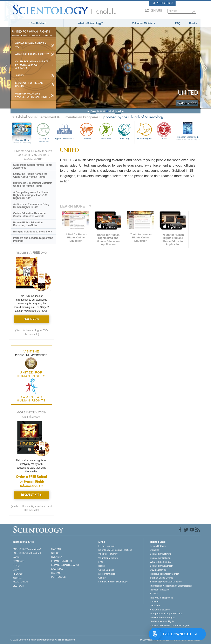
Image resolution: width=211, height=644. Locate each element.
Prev (93, 111)
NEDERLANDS (20, 582)
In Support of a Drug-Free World (166, 614)
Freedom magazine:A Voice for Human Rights (32, 95)
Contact (102, 578)
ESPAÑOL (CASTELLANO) (65, 565)
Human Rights (144, 131)
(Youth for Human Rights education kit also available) (31, 508)
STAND (154, 594)
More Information (107, 574)
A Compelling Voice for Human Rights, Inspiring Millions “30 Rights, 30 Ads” (31, 195)
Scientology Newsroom (162, 566)
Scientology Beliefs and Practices (115, 550)
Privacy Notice (147, 640)
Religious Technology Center (164, 574)
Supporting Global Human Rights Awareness (33, 166)
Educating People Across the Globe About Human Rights (30, 175)
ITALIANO (56, 573)
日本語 (16, 570)
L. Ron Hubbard (37, 23)
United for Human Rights (162, 617)
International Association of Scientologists (171, 586)
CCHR (164, 131)
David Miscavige (158, 570)
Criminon (86, 131)
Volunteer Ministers (143, 23)
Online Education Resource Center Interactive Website (29, 215)
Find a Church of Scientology (113, 582)
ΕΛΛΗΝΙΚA (57, 569)
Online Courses (106, 570)
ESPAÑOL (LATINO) (62, 561)
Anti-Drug (125, 131)
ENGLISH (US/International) (27, 549)
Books (193, 23)
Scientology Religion (160, 558)
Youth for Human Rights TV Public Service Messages (32, 65)
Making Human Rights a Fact (31, 45)
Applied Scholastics (64, 131)
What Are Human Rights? (32, 54)
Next (118, 111)
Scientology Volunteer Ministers (166, 582)
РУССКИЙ (18, 574)
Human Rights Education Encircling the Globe (28, 224)
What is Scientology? (90, 23)
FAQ (178, 23)
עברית (16, 565)
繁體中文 (17, 578)
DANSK (16, 557)
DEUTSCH (18, 586)
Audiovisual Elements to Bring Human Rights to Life (31, 206)
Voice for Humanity (108, 554)
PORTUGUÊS (58, 577)
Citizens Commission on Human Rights (170, 625)
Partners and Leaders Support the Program (33, 239)
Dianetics (155, 550)
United (19, 76)
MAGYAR (56, 549)
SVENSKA (57, 557)
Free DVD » (31, 319)
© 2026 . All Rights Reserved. (43, 640)
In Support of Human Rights (29, 85)
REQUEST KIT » (31, 495)
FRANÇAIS (18, 561)
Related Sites (163, 3)
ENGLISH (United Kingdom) (27, 553)
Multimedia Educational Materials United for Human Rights (33, 184)
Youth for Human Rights (162, 621)
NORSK (55, 553)
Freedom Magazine (188, 138)
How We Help (22, 140)
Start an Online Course (162, 578)
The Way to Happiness (43, 132)
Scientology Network (160, 554)
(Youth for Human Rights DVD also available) (31, 332)
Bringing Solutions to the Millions (33, 232)
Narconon (106, 131)
